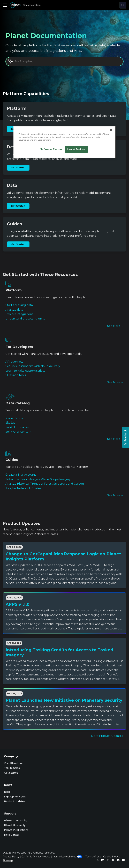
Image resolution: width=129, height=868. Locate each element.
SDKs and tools (16, 375)
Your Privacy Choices (68, 857)
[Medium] (119, 861)
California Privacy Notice (36, 857)
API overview (14, 362)
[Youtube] (124, 861)
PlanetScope (14, 418)
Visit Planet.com (14, 763)
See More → (115, 326)
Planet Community (16, 820)
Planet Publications (16, 830)
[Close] (111, 130)
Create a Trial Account (21, 475)
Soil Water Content (18, 432)
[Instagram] (114, 861)
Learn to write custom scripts (25, 371)
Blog (7, 792)
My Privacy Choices (51, 149)
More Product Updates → (109, 736)
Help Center (12, 835)
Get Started (18, 167)
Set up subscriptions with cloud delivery (33, 366)
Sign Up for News (15, 797)
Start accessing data (19, 305)
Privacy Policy (11, 857)
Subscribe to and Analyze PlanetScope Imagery (38, 479)
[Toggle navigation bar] (5, 5)
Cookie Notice (112, 857)
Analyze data (14, 310)
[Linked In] (104, 861)
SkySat (10, 423)
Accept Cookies (76, 149)
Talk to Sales (12, 768)
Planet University (15, 825)
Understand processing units (25, 319)
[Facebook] (109, 861)
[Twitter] (98, 861)
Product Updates (15, 801)
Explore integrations (19, 314)
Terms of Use (93, 857)
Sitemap (8, 861)
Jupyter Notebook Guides (23, 488)
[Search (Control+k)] (123, 5)
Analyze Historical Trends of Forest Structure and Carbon (45, 484)
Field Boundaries (17, 427)
